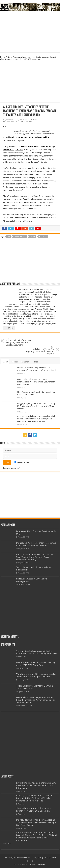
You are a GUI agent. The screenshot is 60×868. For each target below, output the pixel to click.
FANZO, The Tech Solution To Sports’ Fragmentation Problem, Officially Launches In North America (36, 382)
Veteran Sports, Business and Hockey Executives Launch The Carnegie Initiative (37, 652)
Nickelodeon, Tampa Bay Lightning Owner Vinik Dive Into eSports (39, 350)
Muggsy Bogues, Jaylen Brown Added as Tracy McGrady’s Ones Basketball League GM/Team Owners (36, 406)
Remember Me (22, 462)
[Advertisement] (30, 32)
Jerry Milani (10, 120)
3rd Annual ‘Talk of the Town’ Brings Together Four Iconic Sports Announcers (21, 342)
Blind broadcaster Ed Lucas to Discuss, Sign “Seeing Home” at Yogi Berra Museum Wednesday (35, 557)
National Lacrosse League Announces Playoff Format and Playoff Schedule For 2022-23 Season (36, 700)
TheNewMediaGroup (22, 858)
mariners (43, 237)
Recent (5, 362)
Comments (26, 362)
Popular (15, 362)
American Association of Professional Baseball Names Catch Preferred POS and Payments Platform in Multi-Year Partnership (36, 419)
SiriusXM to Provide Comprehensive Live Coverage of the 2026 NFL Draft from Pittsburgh (36, 785)
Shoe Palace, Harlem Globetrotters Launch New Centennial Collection (33, 810)
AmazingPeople (50, 858)
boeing (32, 237)
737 (8, 237)
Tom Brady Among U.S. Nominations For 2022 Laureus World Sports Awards (36, 675)
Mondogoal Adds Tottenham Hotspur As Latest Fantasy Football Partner (36, 544)
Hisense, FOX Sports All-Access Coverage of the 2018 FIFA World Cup (36, 664)
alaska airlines (20, 237)
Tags (36, 362)
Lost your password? (12, 468)
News (10, 57)
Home (3, 57)
